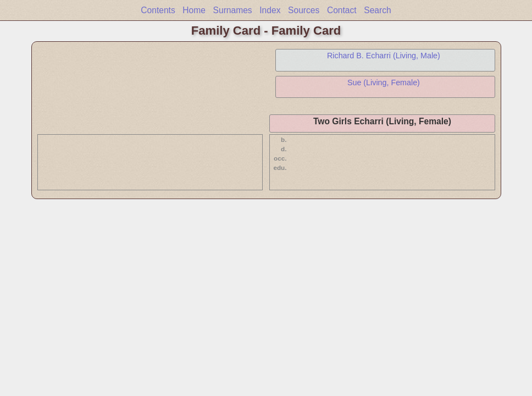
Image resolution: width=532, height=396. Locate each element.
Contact (342, 10)
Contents (158, 10)
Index (270, 10)
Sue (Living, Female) (384, 82)
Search (377, 10)
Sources (304, 10)
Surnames (233, 10)
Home (194, 10)
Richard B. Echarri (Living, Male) (384, 56)
